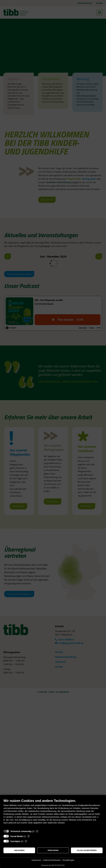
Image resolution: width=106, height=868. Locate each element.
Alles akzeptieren (87, 850)
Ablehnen (19, 850)
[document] (53, 813)
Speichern (53, 850)
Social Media (17, 836)
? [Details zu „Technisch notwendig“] (37, 831)
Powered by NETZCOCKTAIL (53, 865)
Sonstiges (15, 841)
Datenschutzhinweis (52, 860)
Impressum (36, 860)
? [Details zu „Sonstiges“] (26, 841)
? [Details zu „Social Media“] (29, 836)
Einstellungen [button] (69, 860)
